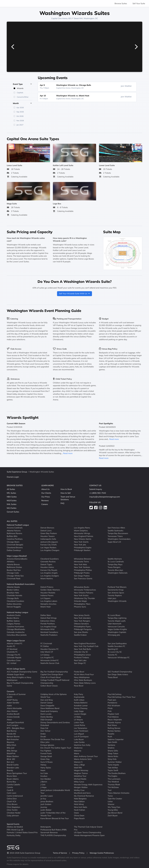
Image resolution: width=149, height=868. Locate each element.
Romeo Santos (114, 731)
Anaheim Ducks (14, 615)
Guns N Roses (46, 762)
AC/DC (10, 697)
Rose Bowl (79, 686)
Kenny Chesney (81, 708)
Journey (44, 807)
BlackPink (11, 753)
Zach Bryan (113, 816)
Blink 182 (11, 759)
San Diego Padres (82, 576)
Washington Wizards (117, 601)
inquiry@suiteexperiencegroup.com (105, 497)
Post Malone (113, 717)
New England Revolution (85, 643)
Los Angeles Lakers (49, 601)
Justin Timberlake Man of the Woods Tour (53, 814)
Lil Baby (78, 717)
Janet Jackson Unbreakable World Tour (55, 792)
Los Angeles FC (47, 657)
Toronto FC (112, 655)
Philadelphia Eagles (83, 548)
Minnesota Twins (81, 562)
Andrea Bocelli (13, 714)
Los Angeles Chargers (50, 550)
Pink (110, 711)
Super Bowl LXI (114, 542)
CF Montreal (12, 649)
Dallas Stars (46, 615)
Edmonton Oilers (48, 621)
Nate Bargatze (80, 799)
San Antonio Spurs (116, 593)
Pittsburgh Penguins (83, 629)
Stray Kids (112, 759)
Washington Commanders (119, 539)
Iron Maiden (46, 779)
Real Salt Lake (80, 660)
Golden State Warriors (50, 590)
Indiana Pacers (47, 595)
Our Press (46, 497)
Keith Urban (79, 700)
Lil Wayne (78, 720)
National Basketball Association (21, 584)
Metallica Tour (80, 776)
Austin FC (11, 646)
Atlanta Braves (13, 564)
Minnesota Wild (47, 629)
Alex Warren (12, 711)
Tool (110, 790)
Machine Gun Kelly (82, 745)
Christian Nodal (14, 813)
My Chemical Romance (84, 796)
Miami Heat (45, 607)
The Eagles (112, 776)
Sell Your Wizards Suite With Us (74, 294)
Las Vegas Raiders (48, 548)
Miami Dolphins (81, 531)
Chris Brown (12, 804)
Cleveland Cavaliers (15, 601)
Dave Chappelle (47, 706)
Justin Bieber (46, 810)
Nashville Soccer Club (50, 663)
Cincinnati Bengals (15, 545)
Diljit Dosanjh (46, 720)
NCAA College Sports (16, 669)
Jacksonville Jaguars (49, 542)
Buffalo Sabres (13, 621)
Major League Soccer (16, 641)
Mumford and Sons (82, 793)
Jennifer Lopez (47, 796)
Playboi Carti (113, 714)
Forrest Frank (46, 753)
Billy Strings (12, 751)
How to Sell (66, 493)
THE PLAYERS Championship (53, 835)
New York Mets (80, 564)
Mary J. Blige (79, 765)
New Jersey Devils (82, 615)
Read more (68, 453)
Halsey (43, 765)
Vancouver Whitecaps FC (119, 657)
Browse (121, 3)
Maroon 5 (78, 762)
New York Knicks (81, 595)
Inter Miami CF (47, 652)
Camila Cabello (13, 785)
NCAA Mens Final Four (84, 674)
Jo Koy (43, 799)
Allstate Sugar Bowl (15, 674)
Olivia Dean (79, 816)
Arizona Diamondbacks (17, 559)
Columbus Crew (14, 660)
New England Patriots (84, 536)
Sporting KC (113, 649)
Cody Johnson (13, 816)
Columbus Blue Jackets (17, 635)
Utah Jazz (112, 598)
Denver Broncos (47, 528)
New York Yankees (82, 567)
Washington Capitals (117, 632)
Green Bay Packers (49, 533)
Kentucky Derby (14, 835)
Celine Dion (12, 799)
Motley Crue (79, 790)
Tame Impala (113, 765)
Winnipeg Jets (114, 635)
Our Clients (46, 493)
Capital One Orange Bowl (52, 674)
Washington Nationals (118, 573)
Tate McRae (113, 768)
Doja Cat (44, 728)
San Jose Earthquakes (117, 643)
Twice (110, 796)
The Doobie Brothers (117, 773)
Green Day (45, 759)
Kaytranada (79, 697)
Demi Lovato (46, 714)
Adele (9, 706)
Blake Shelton (13, 756)
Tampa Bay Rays (115, 564)
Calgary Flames (14, 624)
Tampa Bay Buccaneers (118, 533)
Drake (43, 734)
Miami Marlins (47, 578)
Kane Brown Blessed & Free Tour (55, 818)
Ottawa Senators (81, 624)
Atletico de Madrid (15, 827)
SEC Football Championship (120, 672)
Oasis (76, 813)
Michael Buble (80, 779)
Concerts (10, 691)
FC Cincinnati (46, 643)
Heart (43, 770)
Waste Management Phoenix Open (89, 835)
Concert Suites (13, 512)
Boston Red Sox (14, 570)
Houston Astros (47, 567)
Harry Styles (46, 768)
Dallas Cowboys (14, 550)
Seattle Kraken (80, 635)
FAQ (62, 503)
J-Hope (43, 787)
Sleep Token (113, 753)
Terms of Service (60, 853)
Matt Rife (78, 768)
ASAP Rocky (12, 700)
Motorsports (46, 827)
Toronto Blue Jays (115, 570)
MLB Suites (12, 500)
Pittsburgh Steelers (82, 550)
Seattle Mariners (115, 559)
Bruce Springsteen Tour (17, 773)
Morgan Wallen (81, 787)
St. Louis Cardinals (116, 562)
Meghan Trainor (81, 773)
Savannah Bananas (49, 832)
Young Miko (113, 810)
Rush (110, 737)
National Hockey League (17, 612)
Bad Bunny (12, 731)
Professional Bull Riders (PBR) (54, 830)
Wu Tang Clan (114, 807)
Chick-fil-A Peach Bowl (51, 677)
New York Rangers (82, 621)
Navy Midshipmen (82, 677)
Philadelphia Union (82, 655)
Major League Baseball (17, 556)
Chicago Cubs (13, 573)
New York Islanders (82, 618)
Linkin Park (79, 722)
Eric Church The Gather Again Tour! (56, 748)
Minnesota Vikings (82, 533)
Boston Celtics (13, 590)
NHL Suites (12, 504)
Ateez (9, 720)
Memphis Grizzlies (48, 604)
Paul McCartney (115, 694)
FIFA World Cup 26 (15, 830)
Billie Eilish (11, 745)
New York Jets (80, 545)
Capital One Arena (59, 18)
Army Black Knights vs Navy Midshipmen (19, 679)
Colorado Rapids (14, 657)
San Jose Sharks (81, 632)
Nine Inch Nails (81, 807)
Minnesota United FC (50, 660)
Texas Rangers (114, 567)
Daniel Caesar (47, 703)
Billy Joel (11, 748)
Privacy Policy (79, 853)
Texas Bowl (113, 677)
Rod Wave (112, 725)
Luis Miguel (79, 734)
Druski (43, 737)
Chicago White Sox (15, 576)
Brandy (10, 770)
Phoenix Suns (80, 607)
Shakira (111, 748)
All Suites (11, 489)
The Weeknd (113, 782)
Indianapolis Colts (48, 539)
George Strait (46, 756)
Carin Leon (11, 793)
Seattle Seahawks (115, 531)
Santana (111, 745)
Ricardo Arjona (114, 722)
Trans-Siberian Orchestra (118, 793)
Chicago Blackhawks (16, 629)
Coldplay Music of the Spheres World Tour (54, 696)
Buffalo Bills (12, 536)
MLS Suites (12, 508)
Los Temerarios (81, 728)
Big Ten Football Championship (54, 672)
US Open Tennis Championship (88, 832)
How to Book (66, 489)
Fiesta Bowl (79, 672)
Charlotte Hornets (14, 595)
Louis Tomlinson (81, 731)
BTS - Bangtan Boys (16, 728)
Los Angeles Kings (48, 627)
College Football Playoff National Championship (55, 682)
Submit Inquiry (96, 489)
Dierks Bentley (47, 717)
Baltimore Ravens (14, 533)
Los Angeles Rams (82, 528)
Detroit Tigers (46, 564)
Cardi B (10, 790)
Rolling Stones (114, 728)
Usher (110, 801)
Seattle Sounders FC (116, 646)
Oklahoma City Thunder (84, 598)
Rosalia (111, 734)
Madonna (78, 748)
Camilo (10, 787)
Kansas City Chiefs (49, 545)
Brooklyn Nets (13, 593)
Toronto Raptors (115, 595)
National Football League (18, 525)
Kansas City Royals (49, 570)
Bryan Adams (13, 779)
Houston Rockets (48, 593)
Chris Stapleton (13, 807)
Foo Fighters (46, 751)
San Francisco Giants (83, 578)
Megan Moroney (81, 770)
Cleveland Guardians (50, 559)
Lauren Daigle (80, 714)
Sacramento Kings (116, 590)
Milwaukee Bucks (82, 587)
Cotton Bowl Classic (49, 686)
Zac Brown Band (115, 813)
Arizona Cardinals (15, 528)
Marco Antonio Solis (83, 759)
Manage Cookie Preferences (102, 853)
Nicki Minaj (79, 804)
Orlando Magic (80, 601)
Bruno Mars (12, 776)
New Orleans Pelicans (84, 593)
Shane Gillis (113, 751)
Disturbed (45, 725)
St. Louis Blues (114, 615)
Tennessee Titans (115, 536)
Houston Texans (47, 536)
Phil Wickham (114, 706)
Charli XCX (11, 801)
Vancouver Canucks (116, 627)
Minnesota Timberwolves (85, 590)
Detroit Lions (46, 531)
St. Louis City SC (115, 652)
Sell (139, 3)
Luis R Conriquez (81, 737)
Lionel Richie (80, 725)
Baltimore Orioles (14, 567)
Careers (45, 504)
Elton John (45, 742)
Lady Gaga (79, 711)
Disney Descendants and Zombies (55, 722)
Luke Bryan (79, 739)
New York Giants (81, 542)
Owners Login (13, 477)
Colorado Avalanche (16, 632)
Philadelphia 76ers (82, 604)
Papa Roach (79, 818)
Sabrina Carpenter (116, 739)
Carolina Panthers (15, 539)
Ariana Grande (13, 717)
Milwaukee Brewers (83, 559)
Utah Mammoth (115, 624)
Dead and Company (49, 711)
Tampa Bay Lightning (117, 618)
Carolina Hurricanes (15, 627)
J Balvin (44, 782)
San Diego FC (80, 663)
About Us (45, 489)
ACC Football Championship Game (22, 672)
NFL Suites (11, 493)
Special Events (13, 824)
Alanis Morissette (14, 708)
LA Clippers (45, 598)
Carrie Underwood (15, 796)
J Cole (43, 785)
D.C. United (11, 663)
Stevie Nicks (113, 756)
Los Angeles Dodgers (50, 576)
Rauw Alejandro (115, 720)
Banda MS (11, 734)
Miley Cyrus (79, 782)
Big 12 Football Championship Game (20, 684)
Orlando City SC (81, 652)
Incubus (44, 776)
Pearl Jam (112, 700)
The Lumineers (114, 779)
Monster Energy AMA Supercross (88, 785)
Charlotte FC (12, 652)
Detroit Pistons (47, 587)
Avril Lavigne (13, 725)
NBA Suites (12, 497)
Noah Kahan (80, 810)
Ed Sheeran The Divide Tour (53, 739)
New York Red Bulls (82, 649)
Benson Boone (13, 737)
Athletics (11, 562)
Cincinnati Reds (14, 578)
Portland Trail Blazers (117, 587)
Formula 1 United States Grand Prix (22, 832)
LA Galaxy (45, 655)
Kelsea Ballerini (81, 703)
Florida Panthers (48, 624)
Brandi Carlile (13, 765)
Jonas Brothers (47, 801)
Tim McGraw (113, 787)
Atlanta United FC (15, 643)
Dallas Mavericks (14, 604)
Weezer (111, 804)
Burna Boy (11, 782)
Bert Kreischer (13, 739)
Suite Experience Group (17, 472)
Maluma (78, 751)
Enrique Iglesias (47, 745)
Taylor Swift (113, 770)
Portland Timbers (81, 657)
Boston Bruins (13, 618)
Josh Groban (46, 804)
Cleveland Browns (15, 548)
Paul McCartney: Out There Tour (122, 697)
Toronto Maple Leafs (117, 621)
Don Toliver (45, 731)
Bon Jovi (10, 762)
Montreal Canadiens (49, 632)
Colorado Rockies (48, 562)
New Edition (79, 801)
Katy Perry (79, 694)
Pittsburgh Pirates (82, 573)
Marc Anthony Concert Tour (86, 756)
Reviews (45, 500)
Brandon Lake (13, 768)
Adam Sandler (13, 703)
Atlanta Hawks (13, 587)
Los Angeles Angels (49, 573)
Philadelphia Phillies (83, 570)
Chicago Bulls (13, 598)
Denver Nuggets (14, 607)
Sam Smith (112, 742)
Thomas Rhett (114, 785)
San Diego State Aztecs (118, 674)
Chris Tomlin (12, 810)
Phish (110, 708)
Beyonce (10, 742)
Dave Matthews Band (50, 708)
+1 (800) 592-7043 (98, 493)
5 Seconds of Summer (16, 694)
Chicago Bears (13, 542)
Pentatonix (112, 703)
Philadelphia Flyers (82, 627)
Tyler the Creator (115, 799)
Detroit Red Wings (48, 618)
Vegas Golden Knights (117, 629)
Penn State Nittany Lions (85, 683)
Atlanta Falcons (14, 531)
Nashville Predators (49, 635)
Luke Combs (79, 742)
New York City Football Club (86, 646)
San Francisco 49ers (116, 528)
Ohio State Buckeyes (83, 680)
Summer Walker (115, 762)
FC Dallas (45, 646)
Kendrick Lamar (81, 706)
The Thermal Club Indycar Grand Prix (88, 828)
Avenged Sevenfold (15, 722)
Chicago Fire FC (14, 655)
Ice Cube (44, 773)
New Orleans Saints (83, 539)
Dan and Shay (47, 700)
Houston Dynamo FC (49, 649)
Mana (77, 753)
